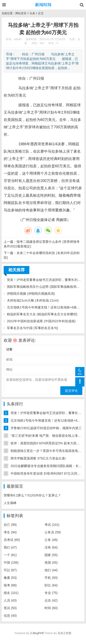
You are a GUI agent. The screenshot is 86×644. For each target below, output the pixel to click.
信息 (10, 616)
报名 (11, 593)
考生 (10, 532)
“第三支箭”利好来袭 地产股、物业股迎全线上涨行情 (47, 436)
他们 (51, 570)
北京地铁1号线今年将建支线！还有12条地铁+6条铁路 (45, 307)
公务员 (53, 532)
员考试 (12, 540)
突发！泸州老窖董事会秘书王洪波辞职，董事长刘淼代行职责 (45, 280)
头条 (32, 13)
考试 (52, 525)
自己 (10, 525)
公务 (51, 540)
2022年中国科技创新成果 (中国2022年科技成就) (41, 321)
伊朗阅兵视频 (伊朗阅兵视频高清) (31, 294)
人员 (10, 600)
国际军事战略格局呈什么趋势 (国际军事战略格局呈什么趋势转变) (45, 287)
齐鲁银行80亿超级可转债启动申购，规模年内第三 (46, 428)
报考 (10, 585)
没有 (51, 547)
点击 (51, 600)
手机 (51, 578)
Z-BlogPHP (37, 633)
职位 (51, 585)
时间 (51, 608)
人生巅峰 (10, 503)
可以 (10, 570)
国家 (51, 555)
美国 (51, 563)
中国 (11, 563)
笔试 (10, 608)
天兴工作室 (64, 633)
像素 (10, 578)
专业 (51, 593)
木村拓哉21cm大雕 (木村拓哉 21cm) (33, 300)
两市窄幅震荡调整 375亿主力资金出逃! (38, 458)
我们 (10, 547)
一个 (10, 555)
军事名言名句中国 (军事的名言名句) (32, 328)
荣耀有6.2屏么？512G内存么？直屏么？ (32, 495)
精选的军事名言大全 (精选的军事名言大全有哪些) (42, 314)
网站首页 (21, 13)
